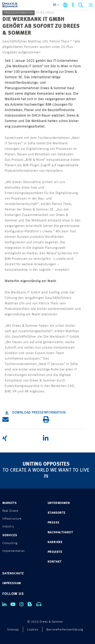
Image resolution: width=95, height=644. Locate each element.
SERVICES (10, 535)
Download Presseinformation (39, 413)
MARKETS (10, 503)
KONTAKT (55, 562)
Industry (8, 527)
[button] (23, 420)
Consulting (10, 543)
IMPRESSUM (12, 583)
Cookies (33, 630)
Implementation (14, 551)
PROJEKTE (55, 552)
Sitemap (13, 630)
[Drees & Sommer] (10, 5)
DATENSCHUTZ (13, 574)
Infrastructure (12, 519)
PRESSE (53, 523)
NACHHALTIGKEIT (60, 532)
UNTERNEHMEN (59, 503)
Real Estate (10, 511)
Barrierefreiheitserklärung (65, 630)
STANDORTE (57, 513)
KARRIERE (55, 542)
